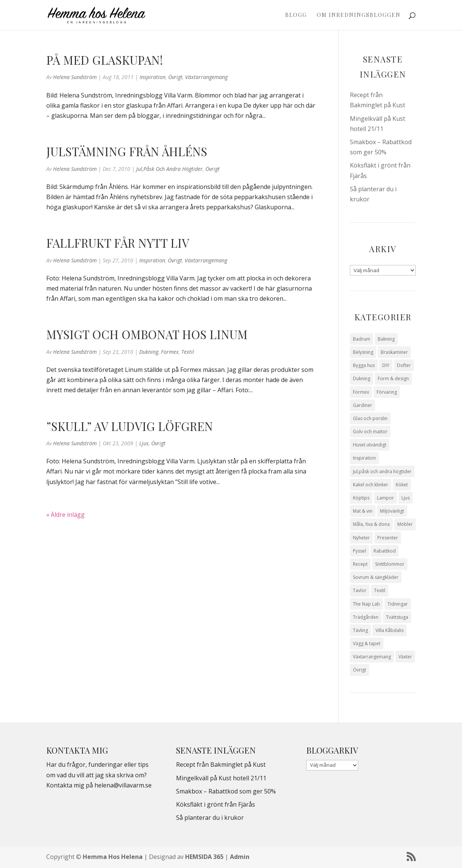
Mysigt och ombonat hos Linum (147, 334)
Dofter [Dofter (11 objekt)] (404, 365)
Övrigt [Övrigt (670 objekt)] (359, 670)
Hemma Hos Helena (113, 857)
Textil (188, 352)
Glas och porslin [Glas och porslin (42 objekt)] (370, 418)
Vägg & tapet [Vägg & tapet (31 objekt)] (367, 643)
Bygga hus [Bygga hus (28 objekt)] (364, 365)
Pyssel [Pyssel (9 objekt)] (359, 551)
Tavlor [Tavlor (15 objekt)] (360, 590)
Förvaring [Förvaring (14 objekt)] (387, 392)
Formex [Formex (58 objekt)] (361, 392)
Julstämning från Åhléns (127, 151)
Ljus (144, 443)
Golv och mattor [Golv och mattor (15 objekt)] (370, 432)
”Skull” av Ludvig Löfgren (130, 426)
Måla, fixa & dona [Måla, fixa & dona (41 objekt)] (371, 524)
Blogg (296, 15)
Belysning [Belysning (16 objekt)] (363, 352)
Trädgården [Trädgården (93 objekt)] (366, 617)
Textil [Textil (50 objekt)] (380, 590)
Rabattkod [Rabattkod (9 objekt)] (385, 551)
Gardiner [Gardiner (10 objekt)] (362, 405)
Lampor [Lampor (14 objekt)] (385, 498)
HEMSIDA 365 (204, 857)
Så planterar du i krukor (210, 818)
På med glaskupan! (105, 60)
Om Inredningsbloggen (359, 15)
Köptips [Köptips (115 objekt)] (361, 498)
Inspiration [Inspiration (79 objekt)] (364, 458)
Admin (240, 857)
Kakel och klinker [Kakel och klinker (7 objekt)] (371, 485)
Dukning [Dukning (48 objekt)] (362, 378)
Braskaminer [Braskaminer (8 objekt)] (394, 352)
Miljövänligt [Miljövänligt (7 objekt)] (392, 511)
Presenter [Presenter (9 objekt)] (388, 538)
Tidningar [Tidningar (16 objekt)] (398, 604)
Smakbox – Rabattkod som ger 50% (226, 791)
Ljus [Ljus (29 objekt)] (406, 498)
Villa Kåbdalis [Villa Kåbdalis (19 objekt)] (390, 630)
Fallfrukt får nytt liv (118, 243)
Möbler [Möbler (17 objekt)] (405, 524)
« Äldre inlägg (65, 515)
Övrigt (175, 77)
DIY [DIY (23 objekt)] (386, 365)
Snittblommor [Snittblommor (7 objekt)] (390, 564)
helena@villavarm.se (123, 785)
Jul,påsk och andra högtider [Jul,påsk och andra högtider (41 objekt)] (382, 471)
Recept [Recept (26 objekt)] (360, 564)
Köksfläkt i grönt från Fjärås (216, 804)
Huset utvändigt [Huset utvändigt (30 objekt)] (370, 445)
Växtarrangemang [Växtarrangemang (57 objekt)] (372, 657)
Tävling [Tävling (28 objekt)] (360, 630)
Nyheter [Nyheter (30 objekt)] (361, 538)
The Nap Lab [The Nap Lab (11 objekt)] (366, 604)
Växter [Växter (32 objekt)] (405, 657)
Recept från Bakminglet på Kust (221, 764)
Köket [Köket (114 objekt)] (402, 485)
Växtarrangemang (206, 77)
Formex (170, 352)
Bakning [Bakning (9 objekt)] (386, 339)
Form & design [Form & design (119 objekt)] (393, 378)
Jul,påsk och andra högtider (169, 169)
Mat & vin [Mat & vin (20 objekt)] (363, 511)
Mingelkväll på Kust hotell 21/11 (221, 778)
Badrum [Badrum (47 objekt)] (362, 339)
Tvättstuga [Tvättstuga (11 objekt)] (397, 617)
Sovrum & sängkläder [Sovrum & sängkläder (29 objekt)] (376, 577)
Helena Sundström (75, 77)
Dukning (149, 352)
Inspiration (153, 77)
